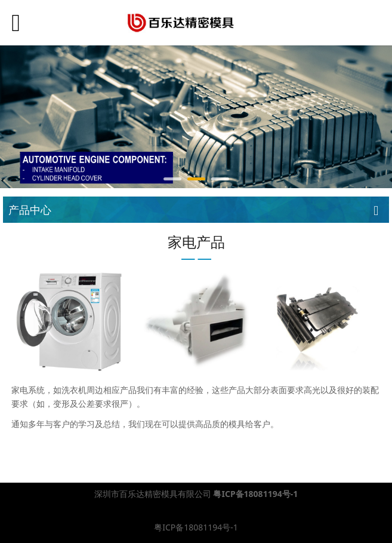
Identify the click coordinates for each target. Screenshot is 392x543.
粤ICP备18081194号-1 (196, 527)
